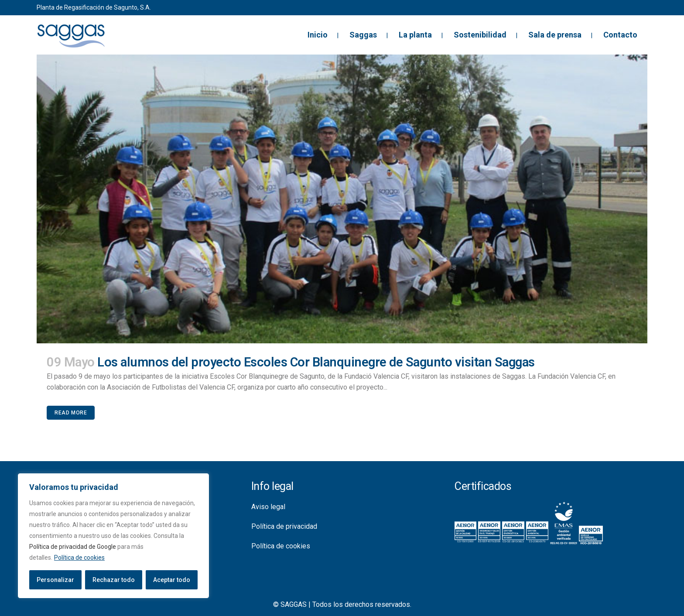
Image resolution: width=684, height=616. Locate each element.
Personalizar (55, 580)
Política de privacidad (284, 526)
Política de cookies (79, 558)
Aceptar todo (172, 580)
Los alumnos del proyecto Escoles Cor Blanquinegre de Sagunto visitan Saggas (316, 362)
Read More (71, 413)
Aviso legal (268, 507)
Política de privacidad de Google (73, 547)
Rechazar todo (114, 580)
